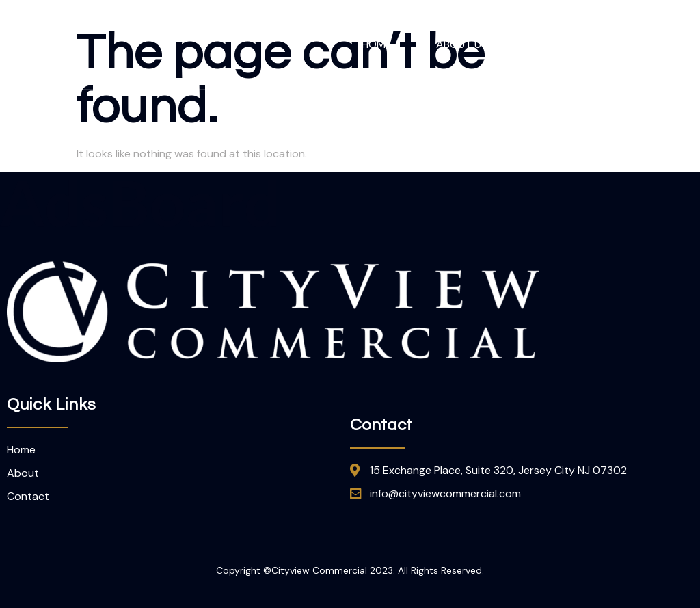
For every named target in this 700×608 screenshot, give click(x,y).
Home (377, 44)
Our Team (558, 44)
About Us (462, 44)
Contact (655, 44)
